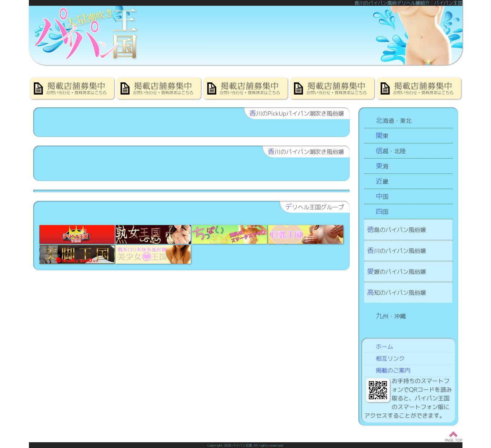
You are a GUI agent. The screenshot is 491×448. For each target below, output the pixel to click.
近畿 (382, 181)
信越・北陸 (391, 150)
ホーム (384, 346)
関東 (382, 135)
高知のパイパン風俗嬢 (397, 292)
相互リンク (390, 358)
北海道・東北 (394, 120)
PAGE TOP (454, 440)
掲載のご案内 (393, 370)
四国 (382, 211)
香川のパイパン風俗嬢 (397, 250)
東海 (382, 166)
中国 (382, 196)
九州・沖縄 (391, 316)
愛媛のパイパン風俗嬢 (397, 271)
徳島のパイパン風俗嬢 (397, 229)
